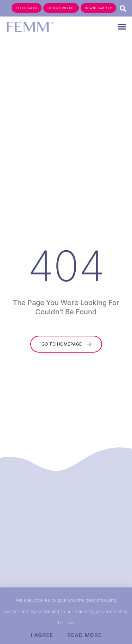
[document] (66, 322)
